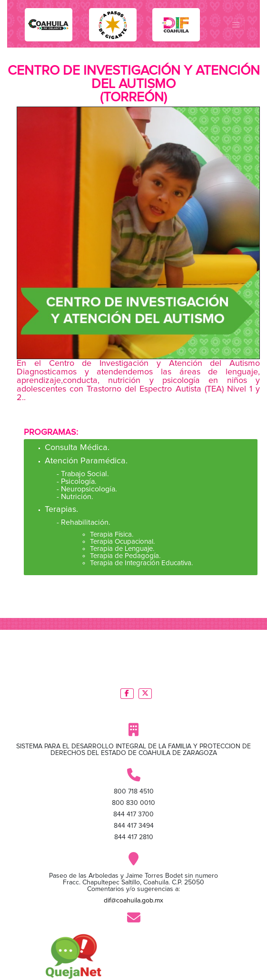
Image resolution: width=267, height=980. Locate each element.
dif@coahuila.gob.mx (133, 901)
